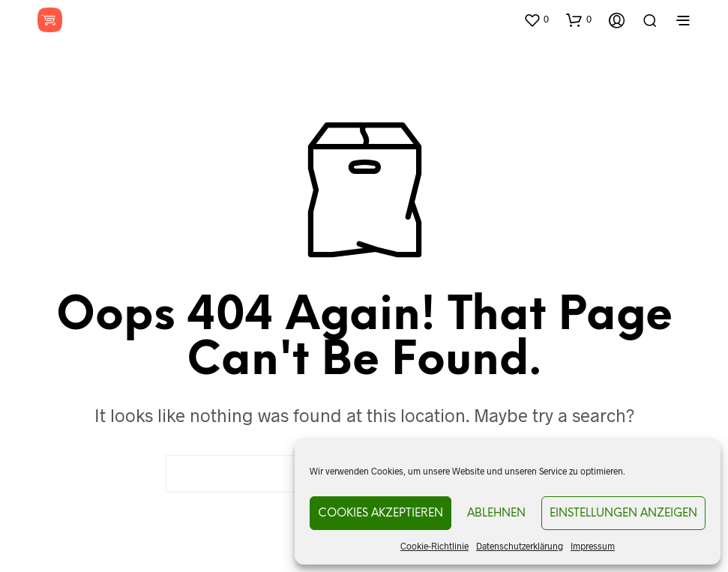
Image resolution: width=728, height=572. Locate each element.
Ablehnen (496, 514)
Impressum (593, 546)
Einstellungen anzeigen (623, 514)
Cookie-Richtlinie (434, 546)
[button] (536, 19)
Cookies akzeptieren (380, 514)
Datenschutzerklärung (520, 546)
